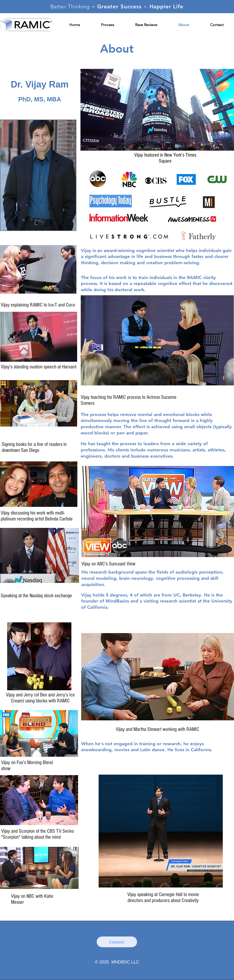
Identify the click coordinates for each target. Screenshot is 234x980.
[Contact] (117, 942)
